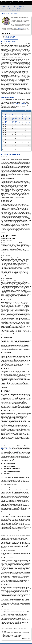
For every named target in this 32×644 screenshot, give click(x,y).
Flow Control (14, 7)
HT (10, 116)
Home (2, 2)
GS (23, 122)
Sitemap (25, 2)
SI (29, 116)
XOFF (18, 451)
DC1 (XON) (16, 104)
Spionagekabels (4, 9)
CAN (6, 122)
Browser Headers (5, 11)
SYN (26, 119)
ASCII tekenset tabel (9, 38)
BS (6, 116)
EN (28, 4)
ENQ (23, 114)
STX (13, 114)
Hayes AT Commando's (15, 11)
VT (16, 116)
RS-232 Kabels (22, 7)
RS (26, 122)
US (29, 122)
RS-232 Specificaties (5, 7)
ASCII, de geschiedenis (10, 36)
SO (26, 116)
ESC (16, 122)
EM (10, 122)
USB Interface (12, 9)
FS (19, 122)
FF (19, 116)
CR (23, 116)
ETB (29, 119)
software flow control (6, 448)
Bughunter (20, 28)
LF (13, 116)
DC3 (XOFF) (23, 104)
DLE (6, 119)
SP (6, 125)
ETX (16, 114)
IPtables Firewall (21, 9)
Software (14, 2)
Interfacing (8, 2)
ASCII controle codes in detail (11, 39)
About (20, 2)
